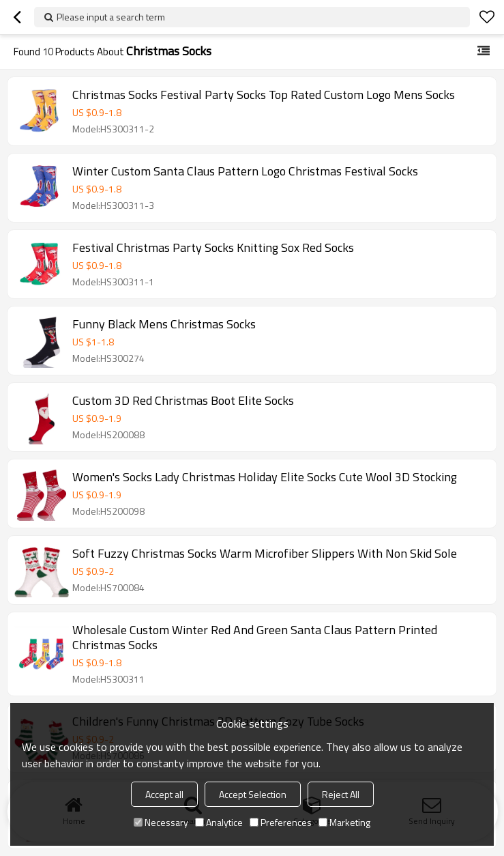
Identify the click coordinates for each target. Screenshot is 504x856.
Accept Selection (253, 794)
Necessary (161, 822)
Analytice (219, 822)
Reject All (341, 794)
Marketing (344, 822)
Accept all (164, 794)
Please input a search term (111, 17)
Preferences (281, 822)
